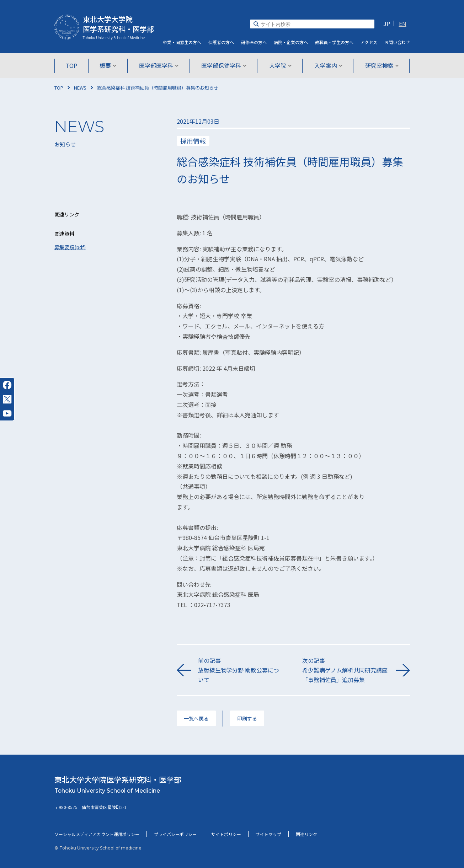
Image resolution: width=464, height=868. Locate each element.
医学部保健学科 (224, 65)
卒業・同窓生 (182, 42)
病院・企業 (291, 42)
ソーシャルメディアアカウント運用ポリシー (97, 834)
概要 (108, 65)
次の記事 (345, 671)
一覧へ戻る (196, 718)
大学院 (280, 65)
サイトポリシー (226, 834)
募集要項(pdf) (70, 247)
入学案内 (328, 65)
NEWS (80, 88)
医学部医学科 (159, 65)
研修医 (254, 42)
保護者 (221, 42)
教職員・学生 (334, 42)
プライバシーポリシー (175, 834)
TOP (71, 65)
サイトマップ (268, 834)
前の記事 (241, 671)
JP (387, 23)
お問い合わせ (397, 42)
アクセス (369, 42)
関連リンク (306, 834)
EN (403, 23)
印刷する (247, 718)
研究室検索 (382, 65)
